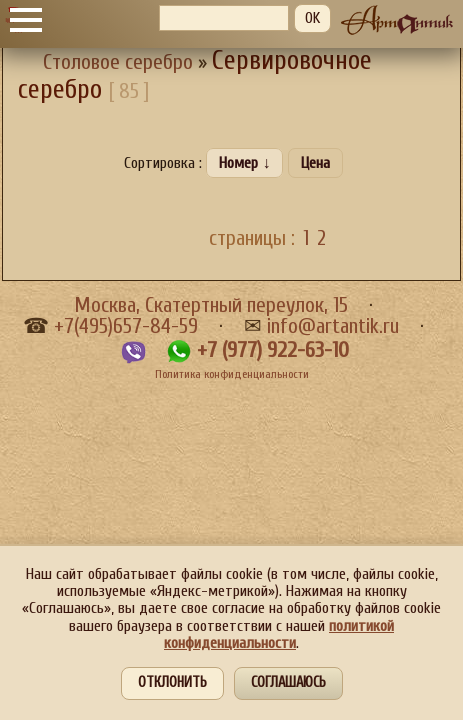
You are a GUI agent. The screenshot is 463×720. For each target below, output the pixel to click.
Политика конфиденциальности (232, 374)
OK (312, 18)
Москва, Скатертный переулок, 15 (211, 305)
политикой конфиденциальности (279, 634)
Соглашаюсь (288, 682)
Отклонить (172, 682)
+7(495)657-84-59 (126, 326)
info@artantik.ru (333, 326)
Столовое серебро (118, 62)
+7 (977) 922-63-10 (273, 351)
